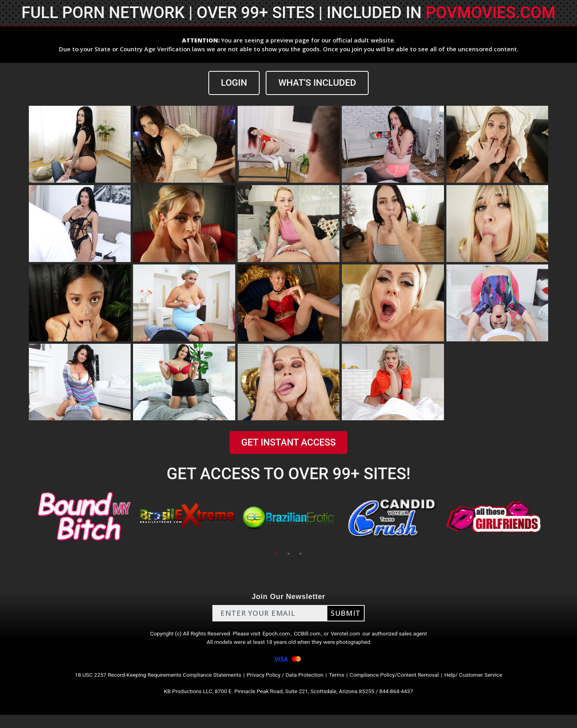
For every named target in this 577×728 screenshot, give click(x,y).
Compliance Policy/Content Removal (410, 685)
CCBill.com (310, 636)
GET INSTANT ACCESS (288, 444)
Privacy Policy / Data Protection (286, 685)
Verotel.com (353, 636)
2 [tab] (288, 555)
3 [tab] (301, 555)
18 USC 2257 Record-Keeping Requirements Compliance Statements (139, 685)
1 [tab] (276, 555)
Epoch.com (276, 636)
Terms (345, 685)
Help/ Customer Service (501, 685)
